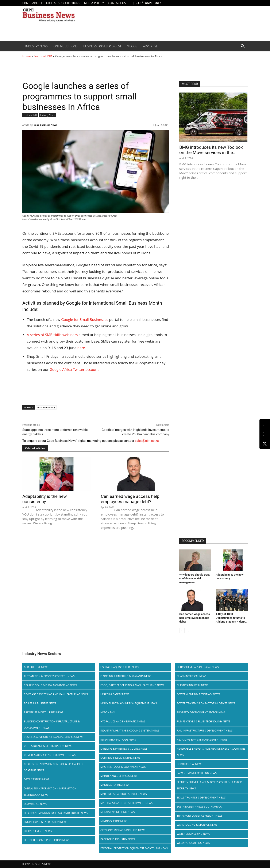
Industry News (36, 46)
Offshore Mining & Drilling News (123, 830)
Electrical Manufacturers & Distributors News (56, 813)
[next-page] (189, 631)
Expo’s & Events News (38, 831)
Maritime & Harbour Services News (124, 794)
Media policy (94, 3)
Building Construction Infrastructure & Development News (52, 725)
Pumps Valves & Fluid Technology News (203, 721)
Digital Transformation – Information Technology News (50, 792)
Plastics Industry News (192, 685)
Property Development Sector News (201, 712)
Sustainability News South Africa (199, 807)
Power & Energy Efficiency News (198, 694)
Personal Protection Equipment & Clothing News (134, 848)
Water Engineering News (193, 834)
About (37, 3)
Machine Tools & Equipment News (123, 767)
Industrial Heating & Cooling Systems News (130, 731)
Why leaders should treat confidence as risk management (194, 578)
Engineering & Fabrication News (46, 822)
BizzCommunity (46, 407)
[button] (243, 47)
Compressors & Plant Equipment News (50, 755)
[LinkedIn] (265, 424)
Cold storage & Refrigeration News (48, 746)
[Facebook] (265, 434)
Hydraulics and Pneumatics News (123, 721)
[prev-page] (182, 631)
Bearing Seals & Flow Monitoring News (50, 685)
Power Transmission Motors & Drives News (206, 703)
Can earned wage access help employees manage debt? (130, 499)
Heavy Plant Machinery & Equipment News (129, 703)
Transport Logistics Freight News (200, 816)
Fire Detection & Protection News (47, 840)
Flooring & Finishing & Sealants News (126, 676)
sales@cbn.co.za (147, 441)
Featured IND (43, 56)
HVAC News (108, 712)
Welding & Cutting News (193, 843)
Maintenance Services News (119, 776)
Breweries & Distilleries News (44, 712)
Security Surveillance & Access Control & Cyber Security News (209, 785)
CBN (25, 3)
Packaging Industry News (118, 839)
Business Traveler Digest (102, 46)
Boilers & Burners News (40, 703)
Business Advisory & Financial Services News (54, 737)
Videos (132, 46)
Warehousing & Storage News (197, 825)
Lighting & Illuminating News (120, 758)
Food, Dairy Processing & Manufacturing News (132, 685)
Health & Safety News (115, 694)
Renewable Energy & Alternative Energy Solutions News (211, 752)
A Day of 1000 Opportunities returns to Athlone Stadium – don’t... (232, 618)
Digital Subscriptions (63, 3)
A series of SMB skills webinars (52, 335)
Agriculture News (36, 667)
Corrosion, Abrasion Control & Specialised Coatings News (53, 767)
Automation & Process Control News (49, 676)
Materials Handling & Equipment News (126, 803)
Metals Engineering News (118, 812)
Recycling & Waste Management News (202, 740)
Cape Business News (45, 125)
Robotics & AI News (189, 764)
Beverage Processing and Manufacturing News (56, 694)
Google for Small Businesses (85, 319)
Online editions (65, 46)
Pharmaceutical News (192, 676)
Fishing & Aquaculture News (120, 667)
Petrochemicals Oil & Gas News (198, 667)
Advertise (151, 46)
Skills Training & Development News (201, 798)
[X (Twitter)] (265, 444)
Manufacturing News (115, 785)
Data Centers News (37, 779)
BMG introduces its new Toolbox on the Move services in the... (211, 150)
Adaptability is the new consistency (45, 499)
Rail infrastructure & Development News (205, 731)
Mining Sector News (114, 821)
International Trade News (118, 740)
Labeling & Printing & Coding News (124, 749)
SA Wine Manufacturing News (197, 773)
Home (27, 56)
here (81, 348)
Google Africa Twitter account (74, 369)
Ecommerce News (35, 804)
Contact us (117, 3)
